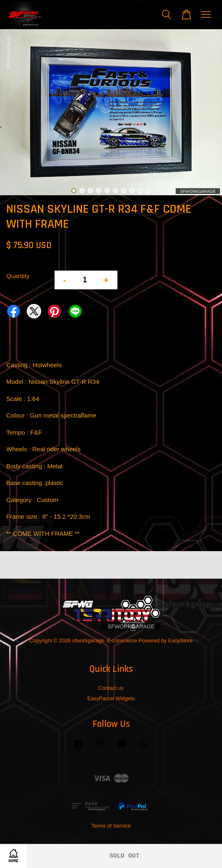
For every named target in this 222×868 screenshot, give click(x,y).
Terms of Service (111, 826)
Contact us (111, 688)
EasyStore (181, 640)
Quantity (18, 276)
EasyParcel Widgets (111, 698)
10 (149, 191)
